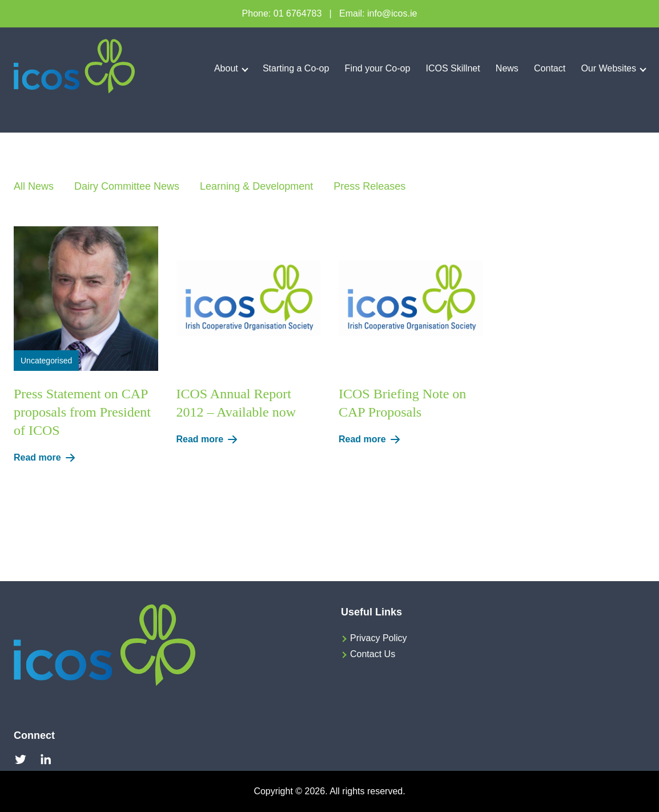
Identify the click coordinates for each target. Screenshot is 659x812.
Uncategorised (46, 361)
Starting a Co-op (296, 68)
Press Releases (369, 186)
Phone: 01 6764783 (282, 13)
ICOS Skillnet (453, 68)
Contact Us (373, 654)
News (507, 68)
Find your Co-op (378, 68)
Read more (47, 458)
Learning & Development (256, 186)
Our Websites (608, 68)
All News (34, 186)
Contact (550, 68)
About (226, 68)
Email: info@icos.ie (378, 13)
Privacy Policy (379, 638)
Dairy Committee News (127, 186)
